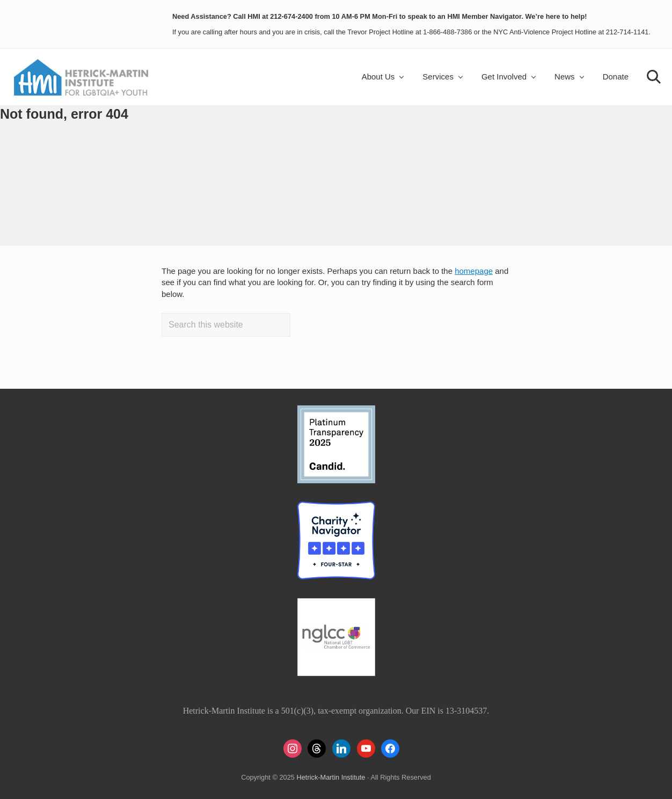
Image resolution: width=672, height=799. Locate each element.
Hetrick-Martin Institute (331, 777)
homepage (474, 271)
